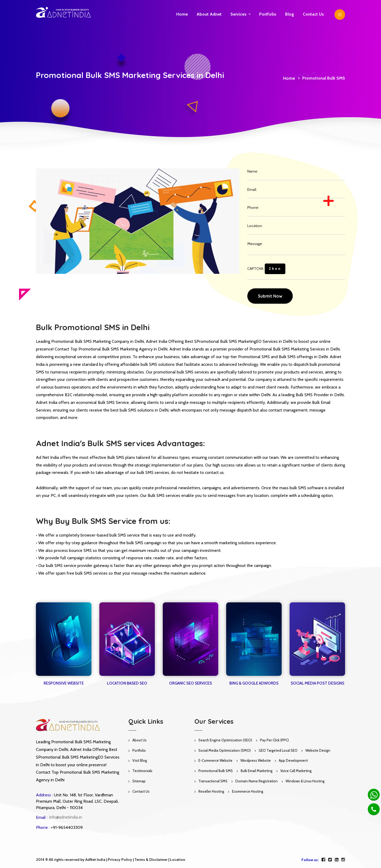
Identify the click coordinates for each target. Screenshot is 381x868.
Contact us (313, 14)
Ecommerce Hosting (248, 791)
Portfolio (268, 14)
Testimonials (142, 771)
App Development (293, 760)
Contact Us (141, 791)
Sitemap (139, 781)
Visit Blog (140, 760)
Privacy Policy (120, 860)
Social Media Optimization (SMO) (225, 750)
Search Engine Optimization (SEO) (225, 740)
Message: (255, 244)
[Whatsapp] (374, 795)
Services (238, 14)
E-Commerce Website (215, 760)
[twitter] (330, 860)
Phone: (253, 207)
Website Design (318, 750)
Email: (252, 190)
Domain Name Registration (257, 781)
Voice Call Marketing (296, 771)
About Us (140, 740)
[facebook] (323, 860)
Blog (290, 14)
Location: (255, 226)
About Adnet (209, 14)
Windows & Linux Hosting (305, 781)
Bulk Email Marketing (257, 771)
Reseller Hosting (211, 791)
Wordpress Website (256, 760)
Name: (253, 171)
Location (178, 860)
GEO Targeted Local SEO (278, 750)
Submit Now (270, 296)
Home (182, 14)
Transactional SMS (213, 781)
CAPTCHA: (266, 269)
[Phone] (374, 809)
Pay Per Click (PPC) (274, 740)
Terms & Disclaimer (151, 860)
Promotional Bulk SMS (216, 771)
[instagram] (343, 860)
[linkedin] (337, 860)
